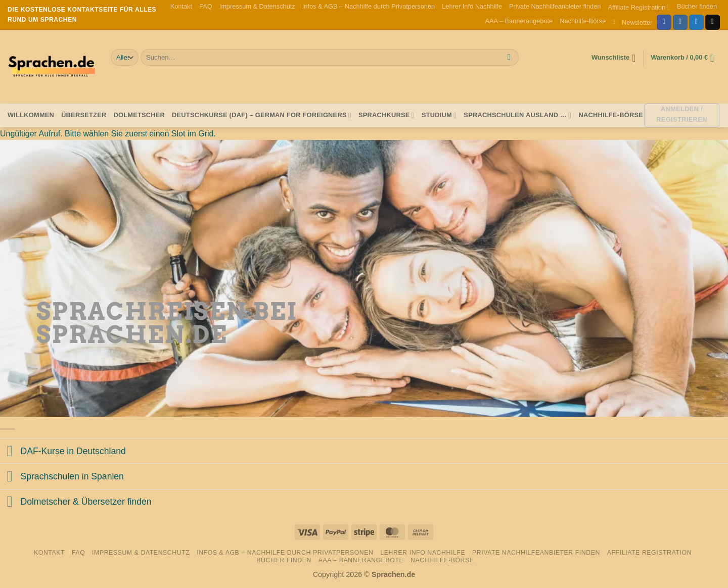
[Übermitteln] (509, 58)
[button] (632, 22)
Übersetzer (84, 115)
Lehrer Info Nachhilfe (472, 6)
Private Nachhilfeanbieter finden (555, 6)
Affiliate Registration (639, 7)
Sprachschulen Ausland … (517, 115)
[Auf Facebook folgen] (664, 22)
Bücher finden (697, 6)
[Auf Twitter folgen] (696, 22)
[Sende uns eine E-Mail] (713, 22)
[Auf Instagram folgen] (680, 22)
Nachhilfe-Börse (583, 21)
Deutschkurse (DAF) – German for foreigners (262, 115)
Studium (439, 115)
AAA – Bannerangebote (519, 21)
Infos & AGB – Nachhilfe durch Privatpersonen (369, 6)
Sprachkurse (386, 115)
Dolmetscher (139, 115)
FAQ (206, 6)
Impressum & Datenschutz (257, 6)
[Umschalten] (10, 452)
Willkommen (31, 115)
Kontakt (181, 6)
